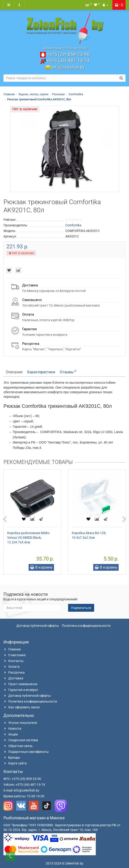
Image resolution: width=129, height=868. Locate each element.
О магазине (15, 655)
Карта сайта (15, 763)
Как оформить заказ (22, 707)
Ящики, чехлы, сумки (33, 94)
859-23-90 (68, 54)
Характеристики (41, 372)
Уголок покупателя (20, 723)
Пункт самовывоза (20, 684)
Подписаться (81, 608)
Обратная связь (18, 746)
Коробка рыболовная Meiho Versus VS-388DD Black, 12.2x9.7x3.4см (28, 538)
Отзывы (68, 372)
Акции (11, 734)
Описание (14, 372)
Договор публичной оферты (38, 626)
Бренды (12, 757)
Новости (12, 729)
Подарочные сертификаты (26, 752)
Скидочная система (21, 740)
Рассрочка (14, 672)
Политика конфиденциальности (86, 626)
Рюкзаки (58, 94)
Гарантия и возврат (21, 690)
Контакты (13, 661)
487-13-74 (68, 61)
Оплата (12, 667)
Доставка (13, 678)
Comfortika (76, 94)
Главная (9, 94)
